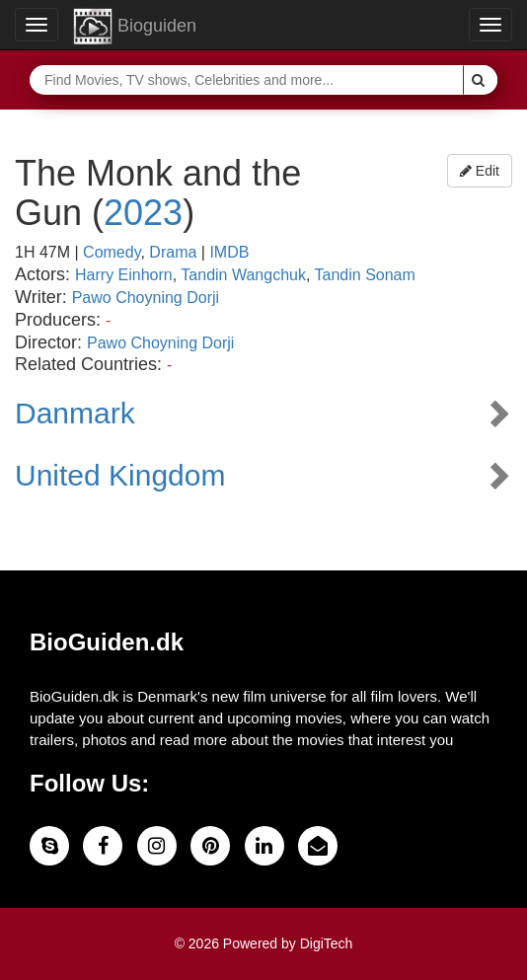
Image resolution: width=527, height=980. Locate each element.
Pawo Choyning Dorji (146, 298)
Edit (480, 171)
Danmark (75, 413)
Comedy (112, 252)
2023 (143, 213)
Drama (173, 252)
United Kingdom (120, 475)
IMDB (229, 252)
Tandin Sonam (365, 275)
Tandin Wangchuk (243, 275)
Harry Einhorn (124, 275)
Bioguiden (135, 27)
